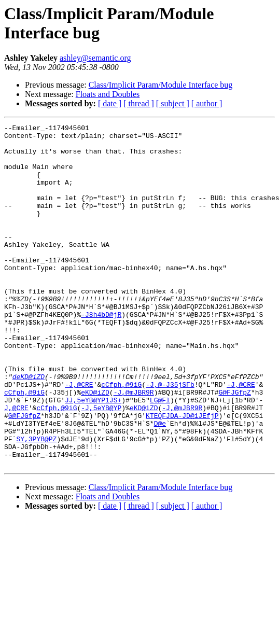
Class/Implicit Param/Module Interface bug (161, 85)
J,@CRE (16, 465)
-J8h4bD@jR (101, 353)
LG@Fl (160, 456)
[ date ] (110, 103)
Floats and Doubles (108, 94)
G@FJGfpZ (234, 446)
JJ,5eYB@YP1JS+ (93, 456)
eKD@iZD (95, 446)
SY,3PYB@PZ (36, 502)
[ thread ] (139, 103)
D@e (160, 484)
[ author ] (207, 103)
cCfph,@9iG (121, 437)
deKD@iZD (29, 428)
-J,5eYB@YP (101, 465)
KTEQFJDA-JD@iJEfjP (182, 474)
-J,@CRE (79, 437)
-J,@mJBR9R (134, 446)
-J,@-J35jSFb (170, 437)
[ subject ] (173, 103)
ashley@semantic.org (95, 58)
